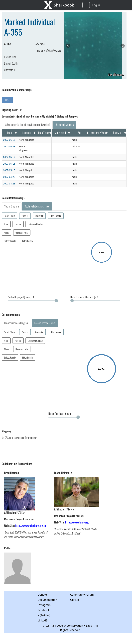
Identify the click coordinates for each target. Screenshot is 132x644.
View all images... (116, 75)
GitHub (75, 600)
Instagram (44, 605)
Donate (42, 595)
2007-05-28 (9, 147)
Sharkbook (64, 5)
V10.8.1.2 (48, 626)
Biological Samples (65, 125)
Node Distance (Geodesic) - (84, 297)
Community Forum (82, 595)
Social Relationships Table (37, 206)
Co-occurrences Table (45, 323)
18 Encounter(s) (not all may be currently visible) (27, 125)
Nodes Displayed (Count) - (21, 297)
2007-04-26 (9, 177)
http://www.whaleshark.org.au (31, 526)
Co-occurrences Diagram (16, 323)
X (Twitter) (44, 615)
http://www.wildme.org (77, 522)
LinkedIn (43, 620)
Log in (96, 5)
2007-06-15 (9, 140)
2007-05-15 (9, 164)
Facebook (44, 610)
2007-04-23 (9, 184)
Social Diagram (12, 206)
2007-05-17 (9, 157)
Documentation (47, 600)
